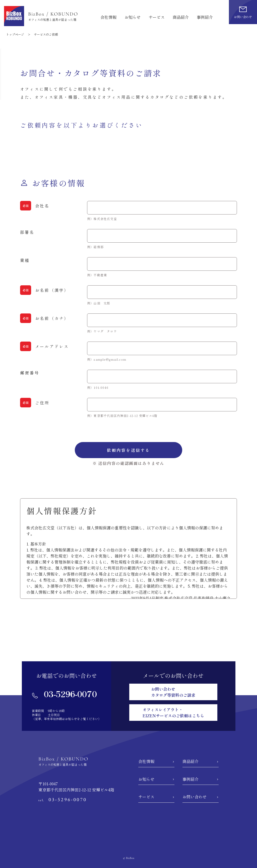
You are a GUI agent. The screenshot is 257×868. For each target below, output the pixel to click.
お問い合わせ (195, 797)
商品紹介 (181, 17)
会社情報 (108, 17)
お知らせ (133, 17)
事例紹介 (205, 17)
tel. (62, 800)
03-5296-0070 (64, 694)
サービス (157, 17)
